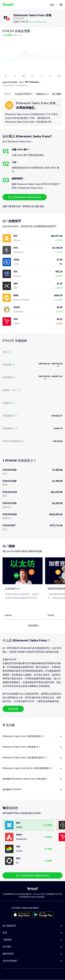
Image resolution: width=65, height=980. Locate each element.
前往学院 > (34, 625)
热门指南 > (58, 94)
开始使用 (13, 709)
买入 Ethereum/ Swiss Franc (25, 197)
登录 (52, 5)
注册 (4, 82)
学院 (37, 206)
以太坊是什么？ (13, 589)
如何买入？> (43, 94)
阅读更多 (8, 615)
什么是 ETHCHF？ (24, 94)
